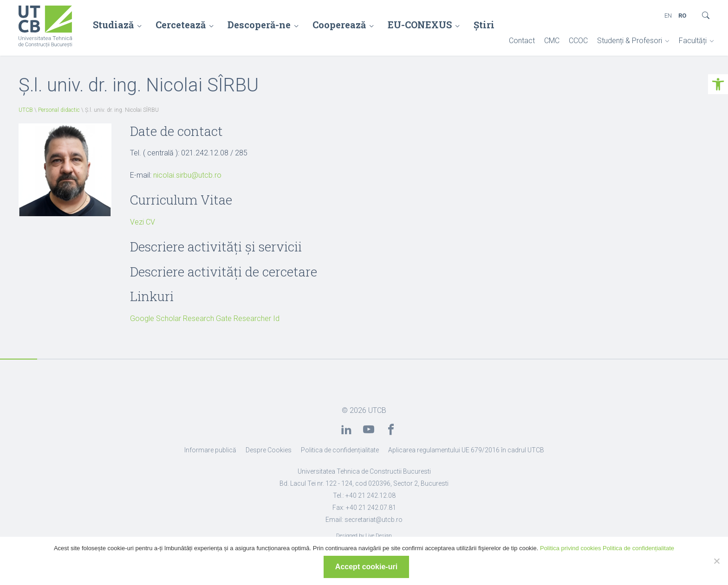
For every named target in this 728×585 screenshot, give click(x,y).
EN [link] (668, 16)
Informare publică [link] (210, 450)
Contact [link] (522, 41)
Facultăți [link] (693, 41)
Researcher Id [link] (257, 318)
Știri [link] (484, 25)
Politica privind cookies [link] (571, 548)
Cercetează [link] (181, 25)
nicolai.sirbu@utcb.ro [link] (187, 175)
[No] (716, 561)
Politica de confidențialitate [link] (340, 450)
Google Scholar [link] (156, 318)
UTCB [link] (26, 110)
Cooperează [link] (339, 25)
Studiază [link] (113, 25)
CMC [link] (552, 41)
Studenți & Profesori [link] (630, 41)
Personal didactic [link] (59, 110)
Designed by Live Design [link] (364, 536)
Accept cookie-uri (366, 567)
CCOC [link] (578, 41)
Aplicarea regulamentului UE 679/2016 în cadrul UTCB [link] (466, 450)
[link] (718, 84)
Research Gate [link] (207, 318)
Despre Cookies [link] (269, 450)
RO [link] (682, 16)
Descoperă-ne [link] (259, 25)
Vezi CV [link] (143, 222)
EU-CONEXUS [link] (420, 25)
